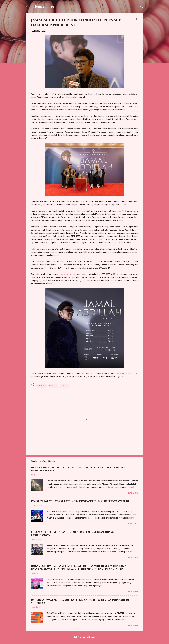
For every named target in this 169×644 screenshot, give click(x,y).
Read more (133, 493)
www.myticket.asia (69, 274)
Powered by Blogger (85, 637)
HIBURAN (42, 386)
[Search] (142, 7)
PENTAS (64, 386)
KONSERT (53, 386)
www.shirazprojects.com (127, 373)
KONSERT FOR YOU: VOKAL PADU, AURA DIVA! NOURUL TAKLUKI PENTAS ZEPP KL (80, 501)
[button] (136, 19)
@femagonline (43, 6)
